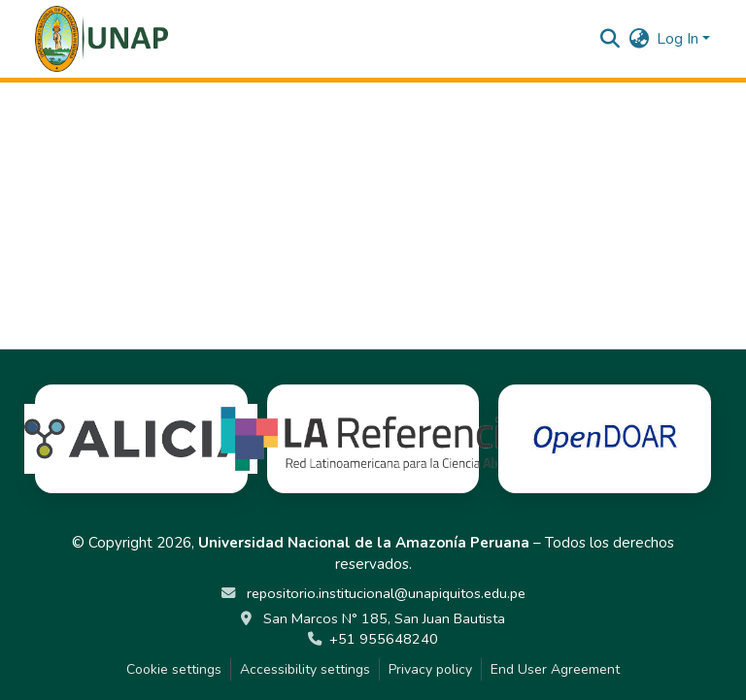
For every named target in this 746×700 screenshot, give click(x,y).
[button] (102, 39)
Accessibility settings (305, 669)
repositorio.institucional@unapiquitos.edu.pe (384, 593)
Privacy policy (430, 669)
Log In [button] (679, 39)
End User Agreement (555, 669)
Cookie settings (174, 669)
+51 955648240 (384, 639)
